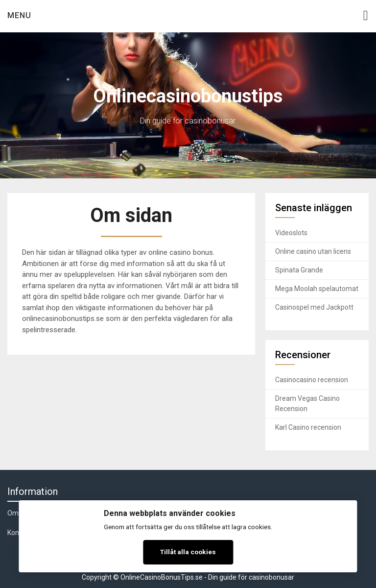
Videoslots (291, 233)
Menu (19, 15)
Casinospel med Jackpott (314, 307)
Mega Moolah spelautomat (317, 289)
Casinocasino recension (312, 380)
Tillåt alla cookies (188, 552)
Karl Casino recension (308, 427)
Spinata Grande (299, 270)
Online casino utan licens (313, 251)
